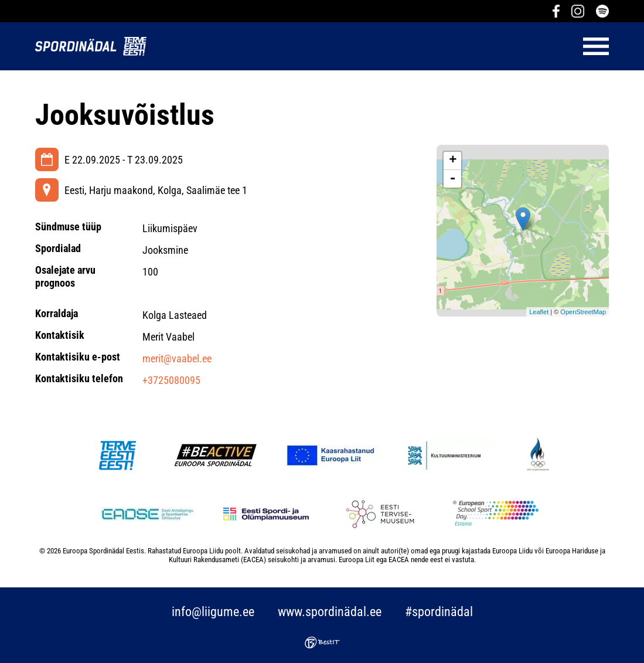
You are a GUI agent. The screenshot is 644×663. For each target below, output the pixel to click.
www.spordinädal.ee (330, 612)
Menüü (384, 46)
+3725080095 (171, 380)
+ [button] (453, 161)
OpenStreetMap (583, 312)
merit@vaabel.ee (177, 358)
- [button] (453, 179)
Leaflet (539, 312)
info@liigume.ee (213, 612)
